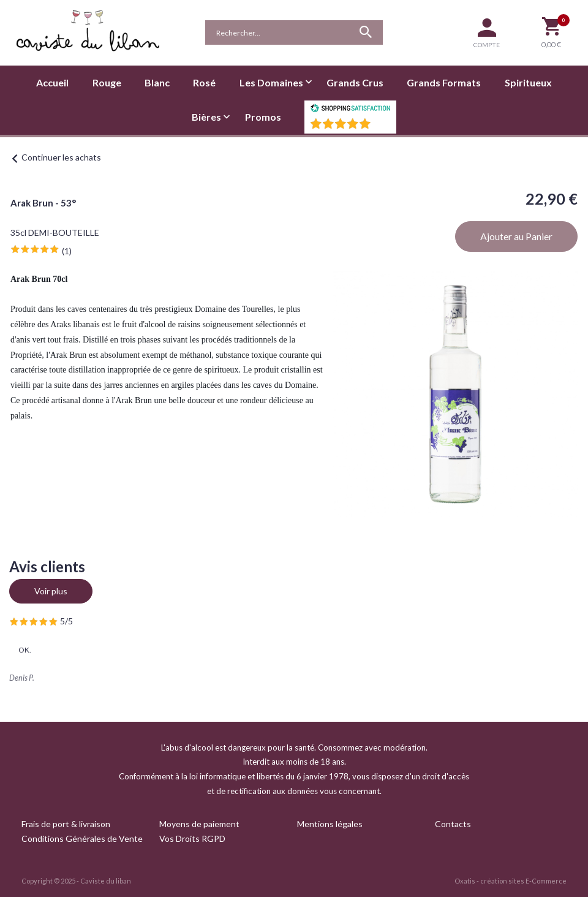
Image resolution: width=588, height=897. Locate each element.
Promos (263, 117)
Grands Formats (444, 82)
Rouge (107, 82)
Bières (206, 117)
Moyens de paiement (199, 824)
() (382, 127)
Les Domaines (271, 82)
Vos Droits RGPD (192, 838)
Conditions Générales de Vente (82, 838)
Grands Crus (355, 82)
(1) (67, 251)
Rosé (204, 82)
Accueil (52, 82)
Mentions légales (330, 824)
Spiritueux (528, 82)
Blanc (157, 82)
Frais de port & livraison (66, 824)
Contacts (453, 824)
